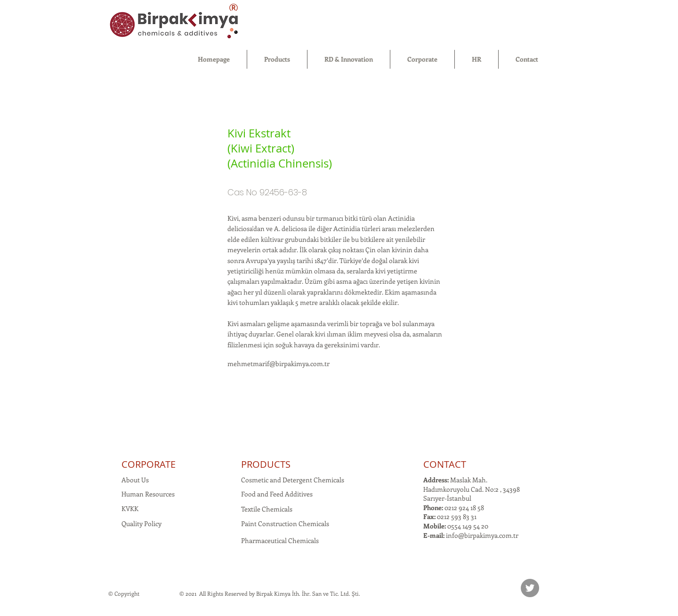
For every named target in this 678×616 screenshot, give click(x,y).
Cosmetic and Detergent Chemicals (293, 480)
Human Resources (148, 494)
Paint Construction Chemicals (285, 524)
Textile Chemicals (267, 509)
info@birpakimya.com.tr (482, 535)
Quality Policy (141, 524)
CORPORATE (149, 464)
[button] (277, 59)
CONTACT (445, 464)
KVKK (130, 508)
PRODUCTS (266, 464)
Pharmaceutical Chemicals (280, 540)
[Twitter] (530, 588)
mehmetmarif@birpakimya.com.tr (278, 364)
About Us (135, 480)
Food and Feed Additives (277, 494)
